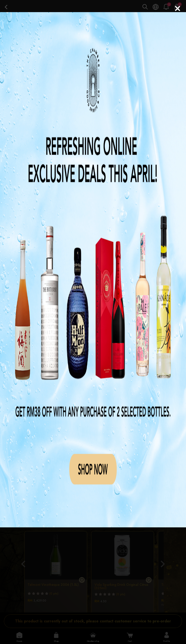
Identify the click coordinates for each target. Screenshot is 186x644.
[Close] (178, 8)
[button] (14, 270)
